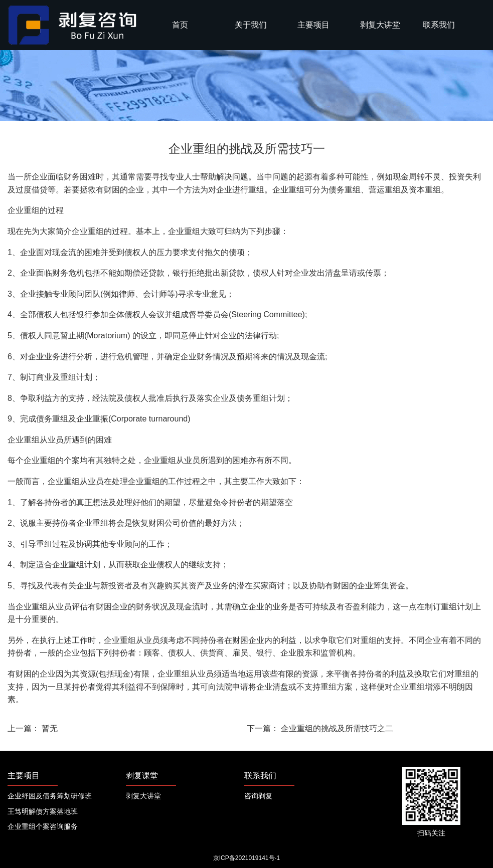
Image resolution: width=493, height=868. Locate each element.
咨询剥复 (258, 796)
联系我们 (439, 25)
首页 (180, 25)
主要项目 (313, 25)
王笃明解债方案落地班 (43, 811)
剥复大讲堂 (380, 25)
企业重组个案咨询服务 (43, 826)
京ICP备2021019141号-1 (246, 858)
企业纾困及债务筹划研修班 (50, 796)
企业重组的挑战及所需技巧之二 (337, 728)
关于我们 (251, 25)
